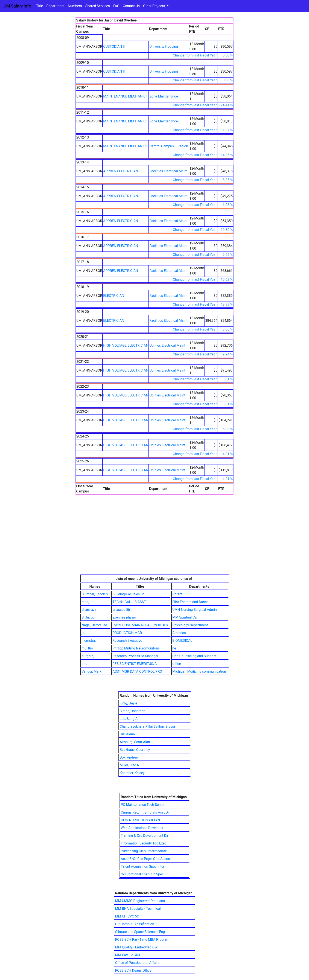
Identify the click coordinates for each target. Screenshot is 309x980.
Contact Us (131, 6)
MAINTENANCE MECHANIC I (125, 96)
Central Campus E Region (169, 146)
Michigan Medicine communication (199, 671)
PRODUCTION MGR (127, 633)
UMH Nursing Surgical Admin (195, 610)
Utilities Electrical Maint (167, 345)
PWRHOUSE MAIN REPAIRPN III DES (140, 625)
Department (55, 6)
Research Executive (127, 641)
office (177, 664)
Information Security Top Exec (144, 843)
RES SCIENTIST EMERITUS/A (135, 664)
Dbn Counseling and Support (194, 656)
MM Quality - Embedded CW (136, 947)
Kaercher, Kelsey (132, 773)
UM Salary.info (17, 6)
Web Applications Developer (142, 828)
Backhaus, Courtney (135, 750)
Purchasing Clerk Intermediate (144, 851)
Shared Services (98, 6)
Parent (177, 594)
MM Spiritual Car (185, 617)
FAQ (116, 6)
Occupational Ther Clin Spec (142, 874)
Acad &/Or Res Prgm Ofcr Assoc (145, 859)
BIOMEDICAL (182, 641)
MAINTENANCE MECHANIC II (126, 146)
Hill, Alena (127, 734)
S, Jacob (88, 617)
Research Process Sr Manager (135, 656)
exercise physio (124, 617)
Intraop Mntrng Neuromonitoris (136, 648)
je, (83, 633)
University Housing (164, 46)
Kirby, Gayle (129, 703)
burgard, (88, 656)
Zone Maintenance (164, 96)
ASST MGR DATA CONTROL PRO (137, 671)
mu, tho (87, 648)
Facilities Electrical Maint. (169, 171)
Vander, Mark (92, 671)
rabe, (85, 602)
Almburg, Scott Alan (135, 742)
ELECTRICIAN (114, 296)
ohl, (84, 664)
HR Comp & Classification (135, 924)
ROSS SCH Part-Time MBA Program (142, 940)
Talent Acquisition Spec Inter (143, 866)
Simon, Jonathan (133, 711)
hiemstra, (89, 641)
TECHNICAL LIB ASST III (131, 602)
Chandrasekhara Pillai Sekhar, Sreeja (147, 726)
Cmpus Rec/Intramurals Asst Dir (145, 812)
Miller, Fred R (130, 765)
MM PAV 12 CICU (128, 955)
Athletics (179, 633)
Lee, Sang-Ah (130, 719)
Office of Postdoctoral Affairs (137, 963)
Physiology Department (190, 625)
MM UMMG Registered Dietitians (140, 901)
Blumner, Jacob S (95, 594)
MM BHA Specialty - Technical (138, 909)
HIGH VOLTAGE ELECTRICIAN (126, 345)
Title (40, 6)
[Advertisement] (155, 542)
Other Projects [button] (154, 6)
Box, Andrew (129, 757)
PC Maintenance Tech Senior (143, 805)
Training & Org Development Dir (145, 836)
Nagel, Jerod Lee (94, 625)
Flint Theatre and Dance (190, 602)
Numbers (75, 6)
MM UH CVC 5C (127, 916)
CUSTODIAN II (114, 46)
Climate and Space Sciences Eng (140, 932)
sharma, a (89, 610)
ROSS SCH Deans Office (133, 970)
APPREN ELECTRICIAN (121, 171)
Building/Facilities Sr (128, 594)
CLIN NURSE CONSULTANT (141, 820)
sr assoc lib (121, 610)
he (174, 648)
